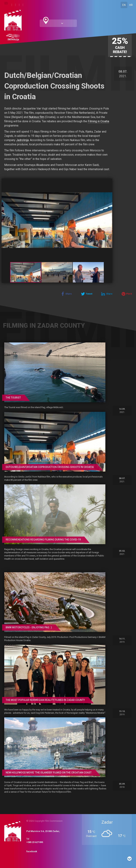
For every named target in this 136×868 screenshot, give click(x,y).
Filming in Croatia (98, 121)
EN (124, 5)
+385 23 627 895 (35, 842)
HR (131, 5)
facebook (32, 851)
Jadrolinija (22, 140)
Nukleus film (37, 117)
